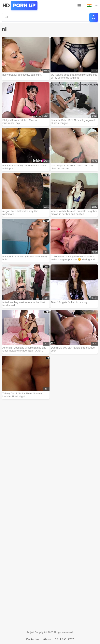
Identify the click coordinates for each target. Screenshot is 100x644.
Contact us (33, 639)
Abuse (47, 639)
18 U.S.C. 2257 (64, 639)
